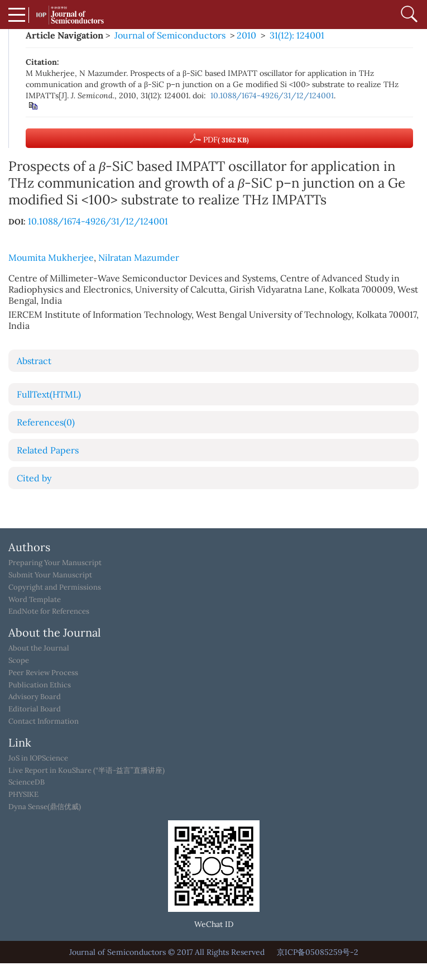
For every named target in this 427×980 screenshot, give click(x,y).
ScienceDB (27, 782)
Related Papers (48, 450)
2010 (246, 35)
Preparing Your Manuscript (55, 563)
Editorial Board (35, 709)
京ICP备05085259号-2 (318, 952)
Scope (19, 661)
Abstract (34, 361)
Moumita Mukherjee (51, 257)
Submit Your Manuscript (50, 575)
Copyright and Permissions (55, 587)
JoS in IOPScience (38, 758)
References (46, 422)
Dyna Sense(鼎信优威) (45, 807)
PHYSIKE (23, 795)
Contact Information (44, 721)
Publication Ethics (40, 685)
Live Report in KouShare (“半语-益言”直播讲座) (87, 771)
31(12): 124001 (297, 35)
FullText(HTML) (49, 394)
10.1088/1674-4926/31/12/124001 (272, 95)
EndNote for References (49, 611)
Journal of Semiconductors (170, 35)
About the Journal (39, 648)
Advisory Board (35, 697)
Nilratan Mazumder (139, 257)
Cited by (34, 478)
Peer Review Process (43, 673)
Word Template (35, 600)
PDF (219, 138)
